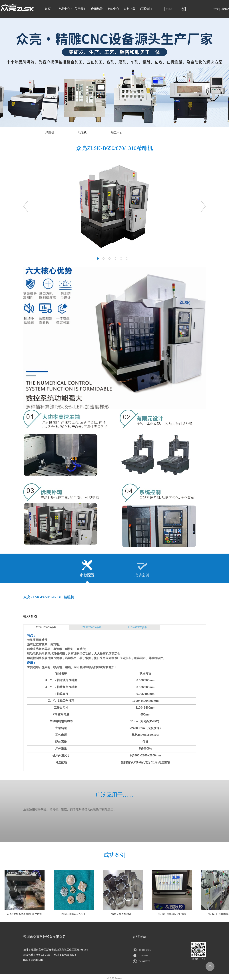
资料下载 (130, 9)
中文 (216, 9)
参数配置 (87, 575)
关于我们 (81, 9)
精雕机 (50, 133)
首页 (48, 9)
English (225, 9)
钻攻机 (83, 133)
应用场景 (97, 9)
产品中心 (64, 9)
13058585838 (144, 961)
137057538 (143, 956)
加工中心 (117, 133)
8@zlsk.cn (37, 960)
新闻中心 (113, 9)
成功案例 (142, 575)
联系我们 (146, 9)
